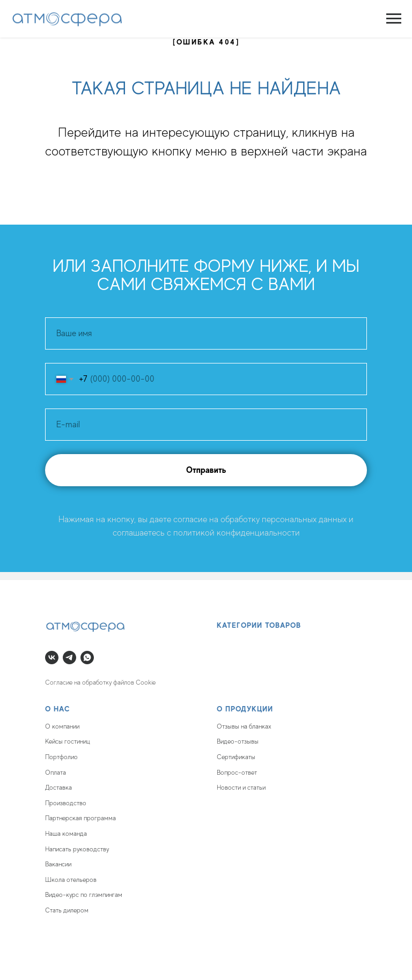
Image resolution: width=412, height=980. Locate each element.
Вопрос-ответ (237, 773)
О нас (58, 709)
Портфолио (61, 757)
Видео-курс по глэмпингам (84, 895)
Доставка (58, 788)
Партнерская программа (80, 818)
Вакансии (58, 864)
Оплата (56, 773)
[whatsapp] (87, 658)
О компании (62, 726)
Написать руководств (76, 849)
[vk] (52, 658)
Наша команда (66, 834)
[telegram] (69, 658)
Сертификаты (236, 757)
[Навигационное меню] (394, 19)
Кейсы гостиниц (68, 741)
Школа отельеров (71, 880)
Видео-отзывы (238, 741)
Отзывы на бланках (244, 726)
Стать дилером (67, 910)
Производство (66, 803)
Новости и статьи (241, 788)
